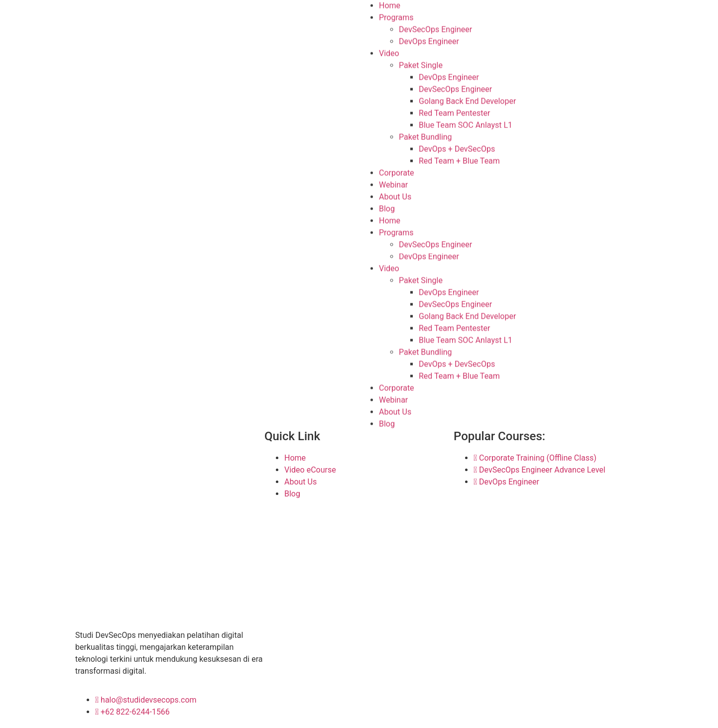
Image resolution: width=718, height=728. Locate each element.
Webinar (393, 184)
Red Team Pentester (454, 112)
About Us (395, 196)
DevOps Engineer (429, 41)
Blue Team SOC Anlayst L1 (466, 124)
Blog (387, 208)
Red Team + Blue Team (459, 160)
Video (389, 53)
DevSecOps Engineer (435, 29)
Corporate (397, 172)
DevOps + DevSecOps (457, 148)
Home (390, 220)
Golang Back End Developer (467, 100)
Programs (396, 17)
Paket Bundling (425, 136)
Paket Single (421, 64)
